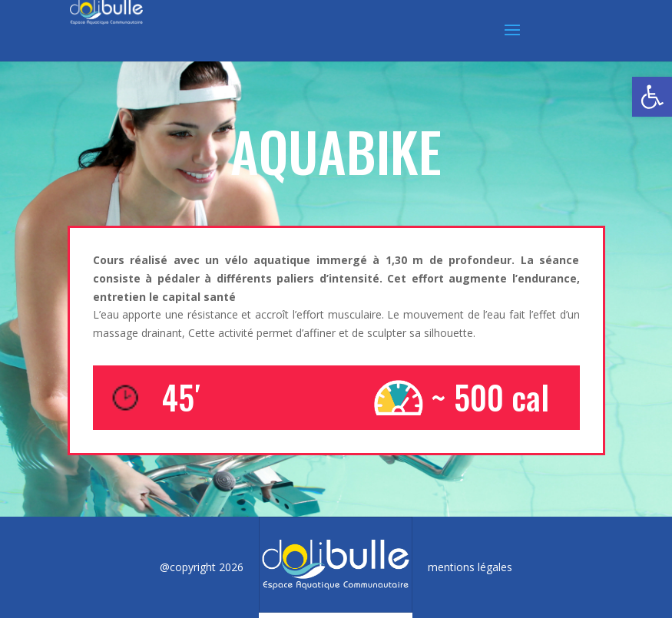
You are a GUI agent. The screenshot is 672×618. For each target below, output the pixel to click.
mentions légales (470, 567)
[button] (652, 97)
